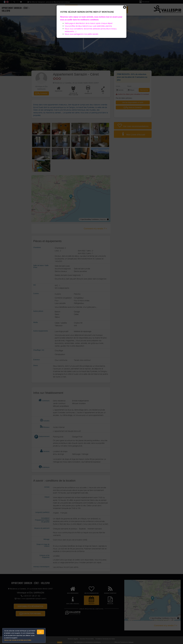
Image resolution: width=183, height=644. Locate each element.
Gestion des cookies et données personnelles (18, 640)
